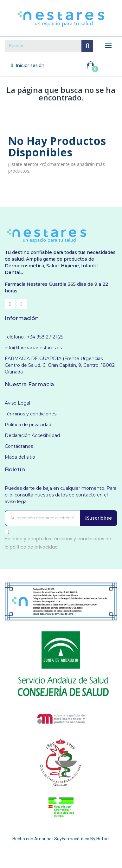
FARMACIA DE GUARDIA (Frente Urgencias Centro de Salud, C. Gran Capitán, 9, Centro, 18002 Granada (60, 365)
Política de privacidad (28, 425)
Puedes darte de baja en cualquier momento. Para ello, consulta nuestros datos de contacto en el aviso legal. (61, 495)
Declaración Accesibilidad (32, 435)
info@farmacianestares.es (33, 348)
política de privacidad (34, 547)
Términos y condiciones (31, 414)
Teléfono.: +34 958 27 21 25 (34, 337)
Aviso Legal (17, 403)
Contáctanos (19, 446)
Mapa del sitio (20, 457)
